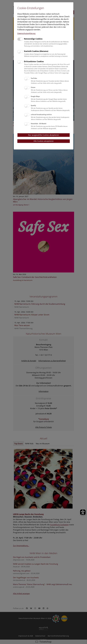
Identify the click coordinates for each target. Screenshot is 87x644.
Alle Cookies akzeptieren (44, 141)
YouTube (34, 78)
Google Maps (35, 96)
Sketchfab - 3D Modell (39, 124)
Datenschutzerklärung (26, 33)
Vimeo (33, 87)
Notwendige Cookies (33, 39)
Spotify (33, 105)
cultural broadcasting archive (41, 114)
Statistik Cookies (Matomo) (36, 51)
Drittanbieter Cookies (34, 61)
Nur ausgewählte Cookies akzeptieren (44, 135)
